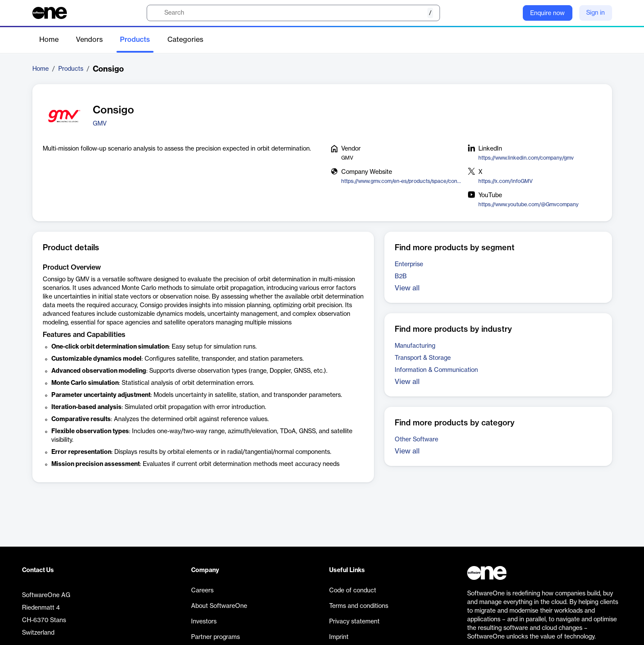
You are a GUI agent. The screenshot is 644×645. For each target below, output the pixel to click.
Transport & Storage (423, 358)
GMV (100, 124)
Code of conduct (353, 591)
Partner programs (215, 637)
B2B (401, 277)
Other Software (416, 440)
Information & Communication (436, 370)
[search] (293, 13)
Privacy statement (354, 622)
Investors (204, 622)
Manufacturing (415, 346)
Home (49, 40)
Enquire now (547, 13)
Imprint (339, 637)
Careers (202, 591)
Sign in (595, 13)
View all (407, 288)
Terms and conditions (359, 606)
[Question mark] (511, 13)
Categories (185, 40)
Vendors (89, 40)
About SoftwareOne (219, 606)
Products (135, 40)
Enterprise (409, 264)
